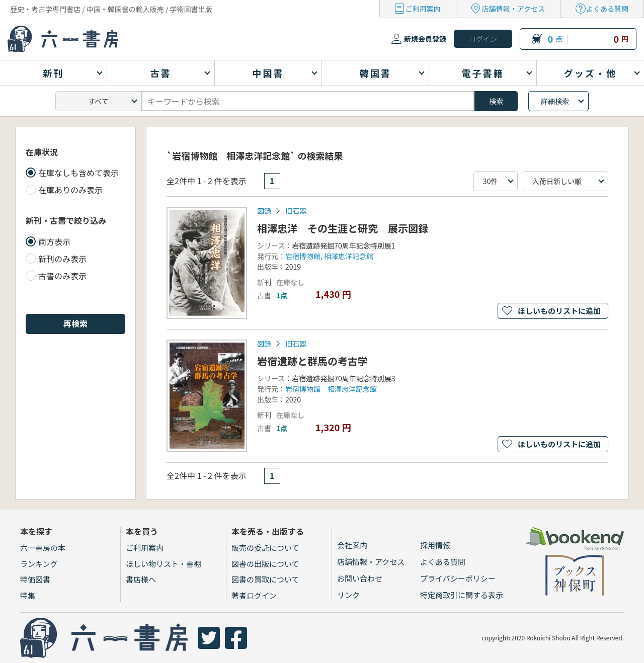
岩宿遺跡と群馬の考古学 (312, 361)
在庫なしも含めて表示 (78, 173)
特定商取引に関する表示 (462, 595)
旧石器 (296, 211)
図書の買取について (265, 579)
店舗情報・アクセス (513, 9)
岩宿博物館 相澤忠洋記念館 (331, 389)
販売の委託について (265, 548)
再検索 (75, 323)
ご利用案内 (423, 9)
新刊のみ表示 (62, 259)
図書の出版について (265, 564)
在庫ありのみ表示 (70, 190)
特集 (28, 595)
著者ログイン (254, 595)
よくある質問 (607, 9)
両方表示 (54, 241)
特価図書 (35, 579)
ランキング (39, 564)
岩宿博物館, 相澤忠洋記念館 (329, 256)
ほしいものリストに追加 (559, 311)
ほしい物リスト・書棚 (164, 564)
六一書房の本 (43, 548)
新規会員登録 (425, 39)
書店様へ (141, 579)
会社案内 (352, 545)
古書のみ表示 (62, 276)
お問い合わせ (360, 578)
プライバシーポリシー (458, 578)
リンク (348, 595)
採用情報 (435, 545)
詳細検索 (555, 101)
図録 (264, 211)
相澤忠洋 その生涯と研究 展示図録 (343, 228)
